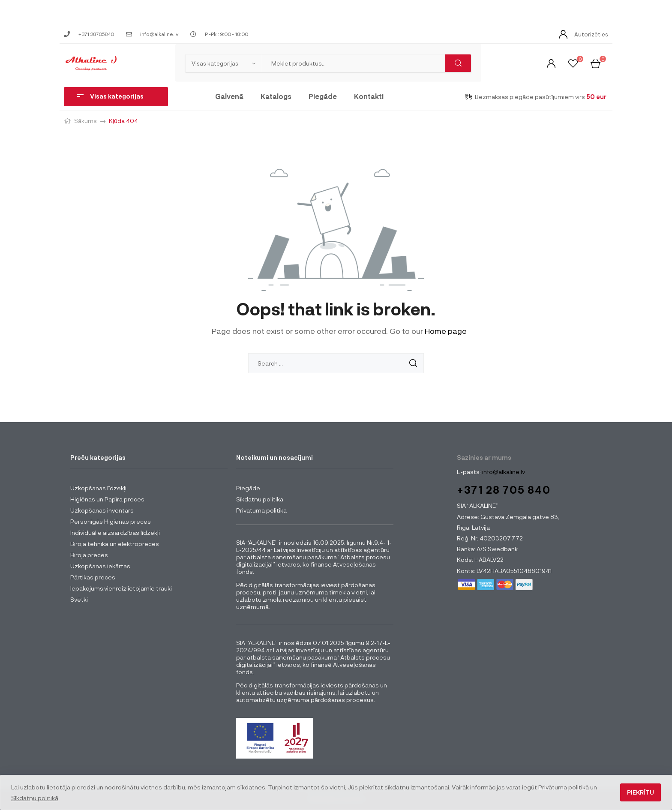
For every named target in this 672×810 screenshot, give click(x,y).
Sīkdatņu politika (260, 499)
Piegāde (323, 96)
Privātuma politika (261, 510)
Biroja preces (89, 555)
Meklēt (458, 63)
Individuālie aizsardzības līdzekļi (115, 532)
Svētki (79, 599)
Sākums (85, 121)
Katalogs (276, 96)
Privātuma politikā (564, 787)
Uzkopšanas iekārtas (100, 566)
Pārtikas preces (93, 577)
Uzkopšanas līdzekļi (98, 488)
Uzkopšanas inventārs (102, 510)
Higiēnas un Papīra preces (107, 499)
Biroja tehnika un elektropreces (115, 544)
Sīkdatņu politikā (35, 798)
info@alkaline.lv (503, 472)
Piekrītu (640, 792)
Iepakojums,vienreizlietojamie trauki (121, 588)
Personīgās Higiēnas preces (111, 521)
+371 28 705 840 (504, 490)
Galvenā (229, 96)
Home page (446, 331)
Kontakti (369, 96)
